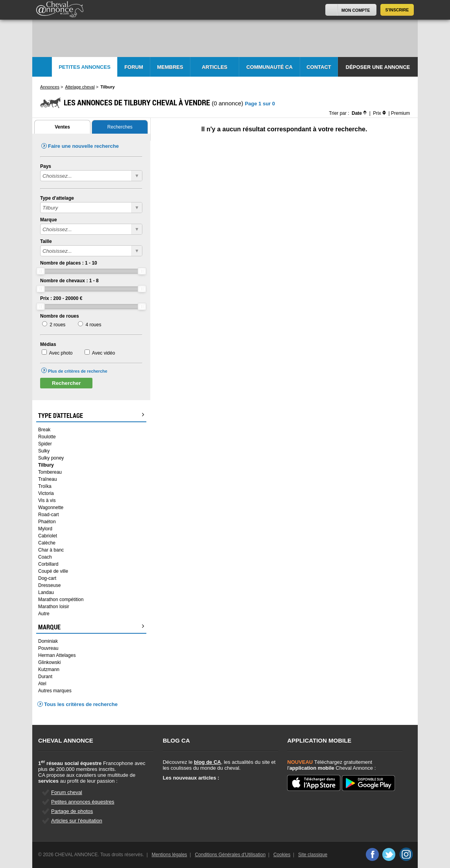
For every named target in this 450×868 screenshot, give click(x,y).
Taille (46, 241)
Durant (45, 677)
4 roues (93, 325)
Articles (215, 67)
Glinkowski (49, 662)
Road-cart (49, 515)
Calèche (47, 543)
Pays (46, 166)
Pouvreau (48, 648)
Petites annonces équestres (83, 802)
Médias (48, 344)
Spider (45, 444)
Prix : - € (61, 298)
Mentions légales (170, 855)
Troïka (45, 486)
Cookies (282, 855)
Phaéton (47, 522)
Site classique (313, 855)
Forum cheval (67, 792)
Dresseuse (49, 585)
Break (44, 430)
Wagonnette (51, 508)
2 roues (57, 325)
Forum (134, 67)
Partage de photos (72, 811)
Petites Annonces (85, 67)
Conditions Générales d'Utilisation (230, 855)
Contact (319, 67)
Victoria (46, 493)
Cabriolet (48, 536)
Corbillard (48, 564)
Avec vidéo (103, 353)
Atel (42, 684)
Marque (49, 220)
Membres (170, 67)
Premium (400, 113)
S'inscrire (397, 10)
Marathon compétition (61, 600)
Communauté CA (269, 67)
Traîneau (48, 479)
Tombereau (50, 472)
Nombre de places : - (69, 263)
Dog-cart (47, 578)
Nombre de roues (60, 316)
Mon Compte (356, 10)
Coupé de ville (53, 571)
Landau (46, 592)
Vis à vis (47, 500)
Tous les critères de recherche (81, 704)
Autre (44, 614)
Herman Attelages (57, 655)
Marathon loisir (54, 607)
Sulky (44, 451)
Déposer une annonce (378, 67)
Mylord (45, 529)
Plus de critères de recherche (78, 371)
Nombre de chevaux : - (69, 281)
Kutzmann (49, 669)
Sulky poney (51, 458)
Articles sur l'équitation (77, 821)
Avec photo (61, 353)
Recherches (120, 127)
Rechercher (66, 383)
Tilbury (46, 465)
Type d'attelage (57, 198)
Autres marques (55, 691)
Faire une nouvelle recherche (83, 146)
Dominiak (48, 641)
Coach (45, 557)
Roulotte (47, 437)
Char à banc (51, 550)
